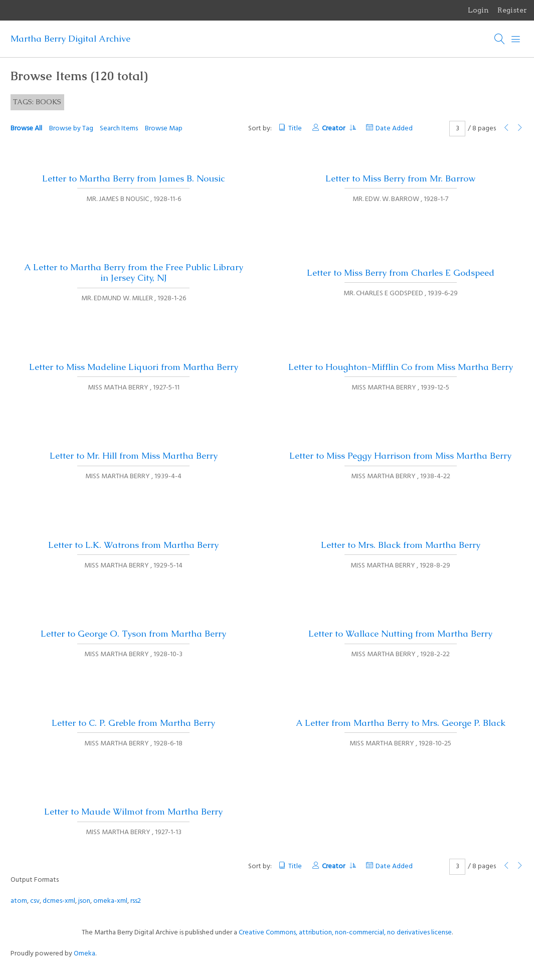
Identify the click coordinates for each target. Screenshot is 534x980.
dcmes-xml (59, 901)
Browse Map (164, 129)
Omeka (84, 954)
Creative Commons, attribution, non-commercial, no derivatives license (345, 933)
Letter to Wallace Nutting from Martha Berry (400, 634)
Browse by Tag (71, 129)
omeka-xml (110, 901)
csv (35, 901)
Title (295, 129)
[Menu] (516, 39)
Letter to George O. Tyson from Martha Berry (133, 634)
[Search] (500, 39)
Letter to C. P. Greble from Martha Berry (133, 723)
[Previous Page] (506, 129)
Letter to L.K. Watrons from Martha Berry (133, 545)
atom (19, 901)
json (84, 901)
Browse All (26, 129)
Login (478, 10)
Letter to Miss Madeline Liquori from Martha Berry (134, 367)
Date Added (394, 129)
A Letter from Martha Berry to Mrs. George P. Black (401, 723)
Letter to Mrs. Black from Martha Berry (401, 545)
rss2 (136, 901)
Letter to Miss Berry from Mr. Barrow (400, 178)
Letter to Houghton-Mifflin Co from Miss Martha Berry (401, 367)
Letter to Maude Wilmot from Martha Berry (133, 812)
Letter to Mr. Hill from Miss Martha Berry (134, 456)
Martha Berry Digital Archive (70, 39)
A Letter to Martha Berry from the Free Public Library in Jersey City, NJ (134, 272)
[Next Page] (520, 129)
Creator (338, 129)
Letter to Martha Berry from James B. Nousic (133, 178)
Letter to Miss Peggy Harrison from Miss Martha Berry (400, 456)
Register (512, 10)
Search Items (119, 129)
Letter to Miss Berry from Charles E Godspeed (401, 273)
